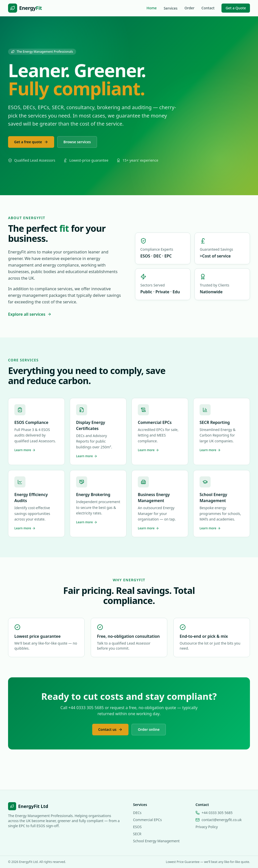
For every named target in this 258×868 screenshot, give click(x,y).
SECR (137, 834)
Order (189, 8)
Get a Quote (236, 8)
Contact (208, 8)
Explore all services (30, 314)
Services (171, 8)
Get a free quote (31, 142)
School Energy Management (156, 841)
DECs (137, 813)
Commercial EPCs (147, 820)
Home (151, 8)
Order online (149, 729)
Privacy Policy (207, 827)
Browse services (77, 142)
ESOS (137, 827)
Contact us (110, 729)
